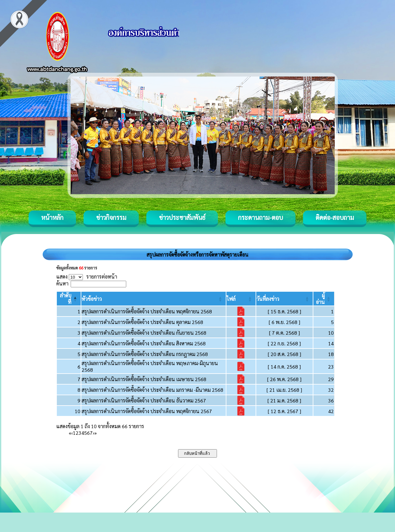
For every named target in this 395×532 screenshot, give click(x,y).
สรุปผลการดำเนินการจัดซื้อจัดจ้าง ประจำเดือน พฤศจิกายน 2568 (147, 311)
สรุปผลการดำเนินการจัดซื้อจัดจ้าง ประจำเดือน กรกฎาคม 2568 (145, 354)
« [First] (70, 433)
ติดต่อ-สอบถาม (335, 217)
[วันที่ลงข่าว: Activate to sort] (284, 299)
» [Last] (95, 433)
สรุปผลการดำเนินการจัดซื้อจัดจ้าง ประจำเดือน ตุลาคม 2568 (142, 322)
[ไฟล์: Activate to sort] (241, 299)
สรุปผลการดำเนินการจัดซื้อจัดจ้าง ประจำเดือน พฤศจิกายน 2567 (147, 411)
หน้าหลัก (52, 217)
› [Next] (93, 433)
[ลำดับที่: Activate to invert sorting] (69, 299)
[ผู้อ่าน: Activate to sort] (324, 299)
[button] (92, 299)
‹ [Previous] (72, 433)
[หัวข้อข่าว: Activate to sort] (154, 299)
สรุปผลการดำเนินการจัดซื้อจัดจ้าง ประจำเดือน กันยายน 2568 (144, 333)
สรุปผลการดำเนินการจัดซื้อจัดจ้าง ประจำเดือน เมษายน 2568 (144, 379)
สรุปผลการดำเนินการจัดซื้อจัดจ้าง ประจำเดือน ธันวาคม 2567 (144, 400)
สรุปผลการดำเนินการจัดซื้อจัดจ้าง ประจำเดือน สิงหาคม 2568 (144, 343)
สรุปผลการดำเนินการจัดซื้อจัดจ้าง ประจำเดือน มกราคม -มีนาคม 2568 (152, 390)
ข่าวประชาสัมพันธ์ (182, 217)
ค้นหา (62, 283)
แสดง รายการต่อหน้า (87, 277)
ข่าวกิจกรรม (111, 217)
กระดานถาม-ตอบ (260, 217)
